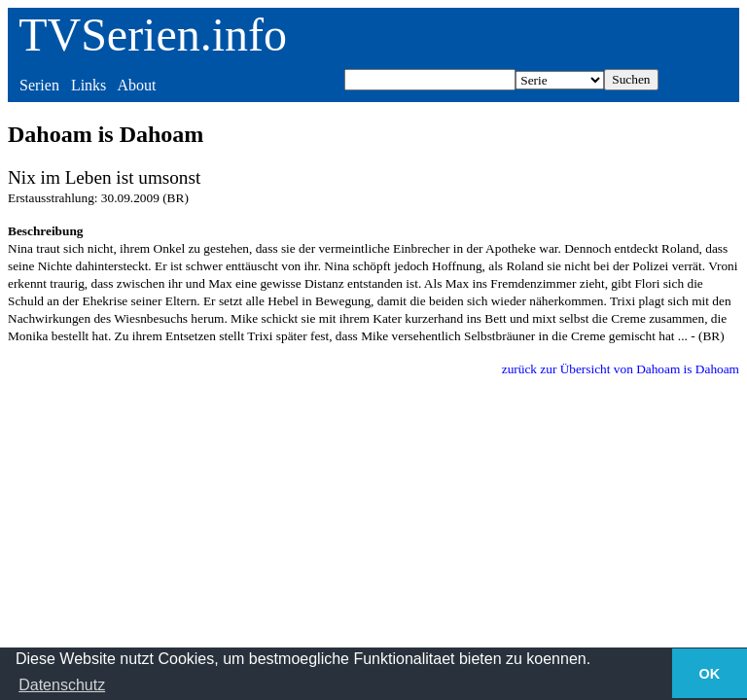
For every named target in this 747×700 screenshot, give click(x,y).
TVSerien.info (153, 35)
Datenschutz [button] (62, 685)
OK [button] (710, 674)
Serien (39, 85)
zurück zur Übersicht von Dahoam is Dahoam (621, 369)
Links (89, 85)
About (136, 85)
